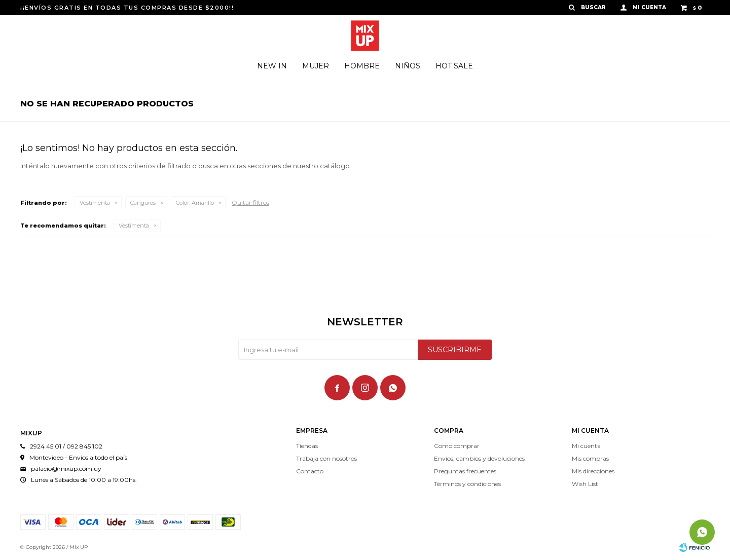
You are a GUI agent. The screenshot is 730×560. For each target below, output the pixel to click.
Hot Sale (454, 66)
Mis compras (590, 458)
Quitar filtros (250, 202)
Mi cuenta (586, 446)
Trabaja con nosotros (326, 458)
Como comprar (457, 446)
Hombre (362, 66)
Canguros (143, 203)
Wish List (585, 484)
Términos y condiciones (467, 484)
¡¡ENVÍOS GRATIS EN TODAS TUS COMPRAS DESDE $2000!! (127, 8)
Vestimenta (95, 203)
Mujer (316, 66)
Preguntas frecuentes (465, 471)
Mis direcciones (593, 471)
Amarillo (195, 203)
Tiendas (307, 446)
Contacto (310, 471)
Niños (408, 66)
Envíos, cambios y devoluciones (479, 458)
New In (272, 66)
